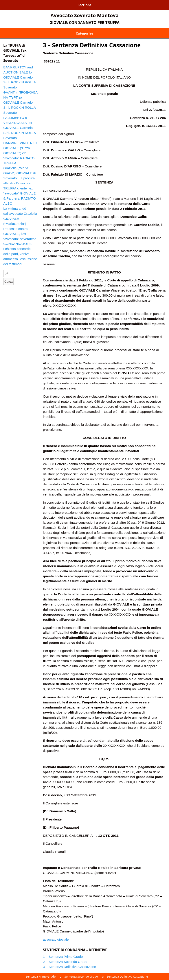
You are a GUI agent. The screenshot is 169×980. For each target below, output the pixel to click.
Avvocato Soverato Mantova (84, 15)
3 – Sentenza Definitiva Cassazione (92, 45)
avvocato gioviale (56, 939)
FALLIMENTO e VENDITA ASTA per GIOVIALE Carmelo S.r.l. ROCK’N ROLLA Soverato (19, 128)
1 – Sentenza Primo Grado (63, 957)
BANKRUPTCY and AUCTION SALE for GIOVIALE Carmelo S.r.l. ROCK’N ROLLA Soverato (19, 77)
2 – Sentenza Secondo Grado (65, 962)
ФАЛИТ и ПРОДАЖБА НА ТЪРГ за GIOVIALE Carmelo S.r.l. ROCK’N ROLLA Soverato (20, 102)
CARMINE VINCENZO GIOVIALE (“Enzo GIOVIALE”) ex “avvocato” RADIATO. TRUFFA (20, 153)
